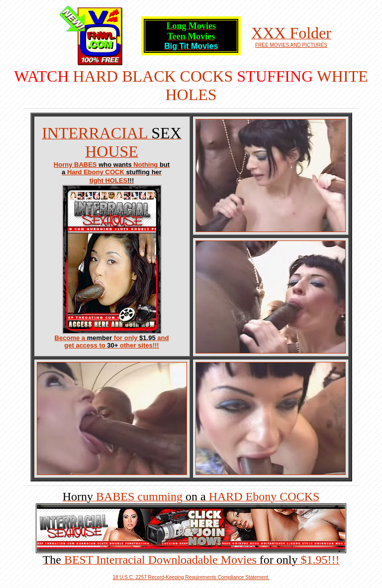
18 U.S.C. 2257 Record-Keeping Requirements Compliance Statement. (191, 577)
